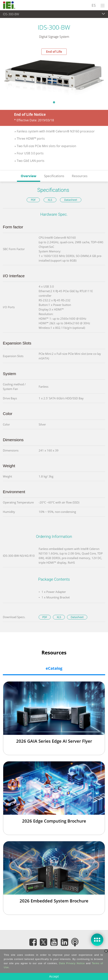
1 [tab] (54, 102)
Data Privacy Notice (72, 963)
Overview (29, 176)
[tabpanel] (54, 76)
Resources (80, 176)
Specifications (54, 176)
